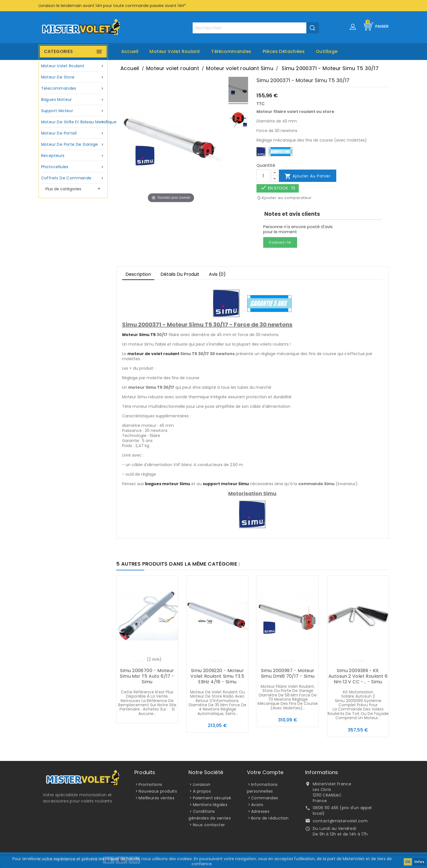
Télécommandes (231, 51)
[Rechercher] (256, 28)
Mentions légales (210, 805)
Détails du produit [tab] (180, 274)
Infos (419, 862)
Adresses (260, 811)
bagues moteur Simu (168, 484)
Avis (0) (217, 274)
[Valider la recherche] (313, 28)
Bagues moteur (73, 100)
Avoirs (257, 805)
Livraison (202, 784)
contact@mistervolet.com (340, 821)
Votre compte (265, 772)
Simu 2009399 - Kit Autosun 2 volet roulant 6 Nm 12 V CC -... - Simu (358, 676)
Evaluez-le (280, 242)
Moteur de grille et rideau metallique (74, 122)
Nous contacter (209, 825)
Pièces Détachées (284, 51)
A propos (202, 791)
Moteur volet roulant (175, 51)
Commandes (265, 798)
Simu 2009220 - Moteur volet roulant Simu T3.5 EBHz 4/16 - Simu (217, 676)
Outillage (327, 51)
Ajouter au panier (308, 176)
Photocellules (73, 167)
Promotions (150, 784)
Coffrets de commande (73, 178)
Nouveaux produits (158, 791)
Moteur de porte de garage (73, 144)
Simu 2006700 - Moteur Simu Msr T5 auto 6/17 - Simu (147, 676)
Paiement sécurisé (212, 798)
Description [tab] (138, 274)
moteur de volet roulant (153, 354)
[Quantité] (263, 176)
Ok (408, 862)
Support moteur (73, 111)
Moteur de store (73, 77)
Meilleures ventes (157, 798)
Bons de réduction (270, 818)
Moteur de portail (73, 133)
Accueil (130, 51)
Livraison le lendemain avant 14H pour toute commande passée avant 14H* (112, 6)
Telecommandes (73, 88)
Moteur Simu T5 (139, 335)
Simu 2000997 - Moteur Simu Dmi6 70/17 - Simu (288, 673)
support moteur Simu (226, 484)
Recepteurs (73, 156)
